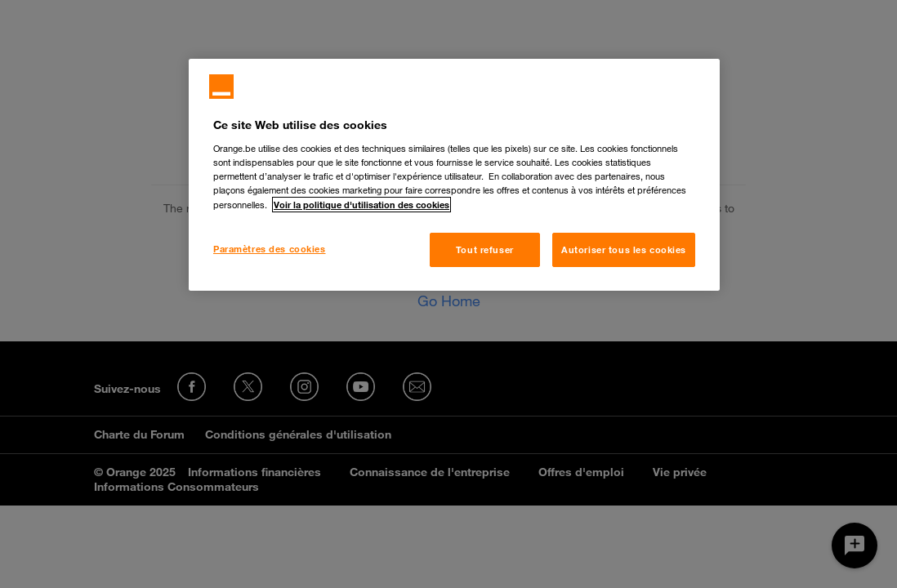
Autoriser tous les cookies (624, 249)
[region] (454, 175)
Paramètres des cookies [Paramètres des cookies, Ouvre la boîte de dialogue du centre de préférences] (270, 249)
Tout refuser (485, 249)
